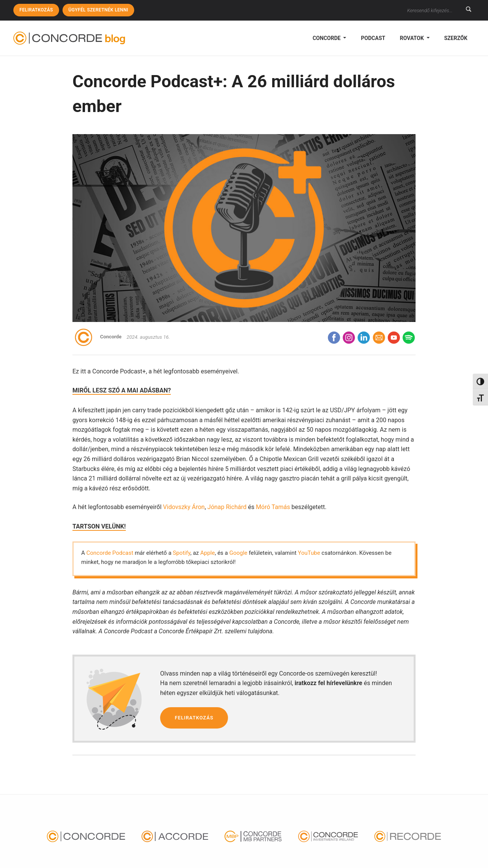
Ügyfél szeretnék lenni (99, 10)
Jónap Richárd (227, 507)
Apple (207, 553)
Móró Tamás (273, 507)
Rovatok (413, 38)
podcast (373, 38)
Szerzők (456, 38)
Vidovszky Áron (184, 507)
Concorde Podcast (110, 553)
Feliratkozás (36, 10)
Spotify (181, 553)
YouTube (309, 553)
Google (238, 553)
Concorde (327, 38)
